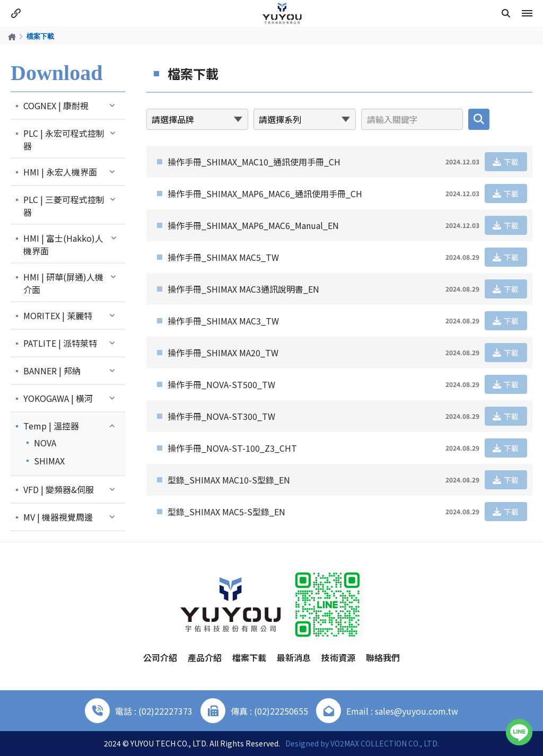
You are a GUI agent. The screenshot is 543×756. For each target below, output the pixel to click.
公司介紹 (160, 657)
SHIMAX (49, 461)
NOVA (45, 443)
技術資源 (338, 657)
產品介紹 (205, 657)
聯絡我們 (383, 657)
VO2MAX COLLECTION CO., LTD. (385, 743)
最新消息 (294, 657)
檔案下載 (249, 657)
